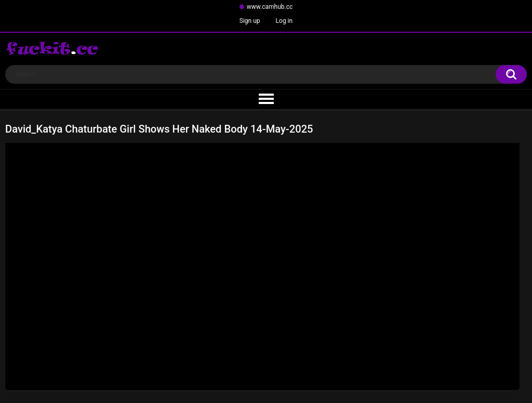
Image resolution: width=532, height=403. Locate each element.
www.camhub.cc (270, 7)
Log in (284, 21)
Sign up (250, 21)
